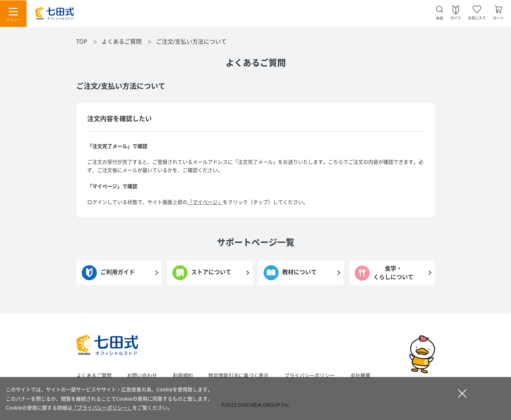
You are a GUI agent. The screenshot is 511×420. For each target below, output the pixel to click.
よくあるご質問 (122, 42)
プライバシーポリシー (309, 376)
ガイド (456, 18)
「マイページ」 (205, 202)
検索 (440, 18)
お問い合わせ (142, 376)
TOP (82, 42)
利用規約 (183, 376)
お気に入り (477, 18)
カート (498, 18)
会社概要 (360, 376)
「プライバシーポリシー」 (102, 408)
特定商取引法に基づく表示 (238, 376)
